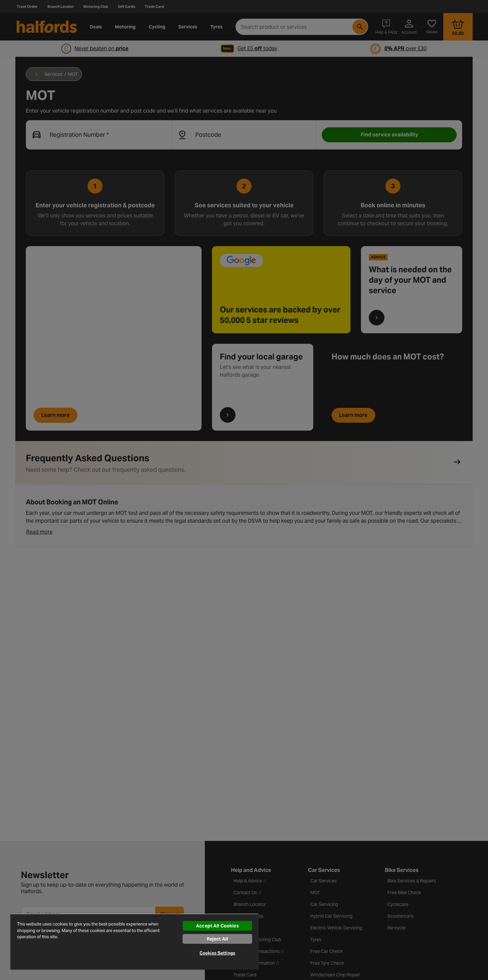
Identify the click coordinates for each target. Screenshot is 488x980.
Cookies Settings (217, 953)
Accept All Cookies (217, 926)
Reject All (217, 939)
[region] (135, 941)
